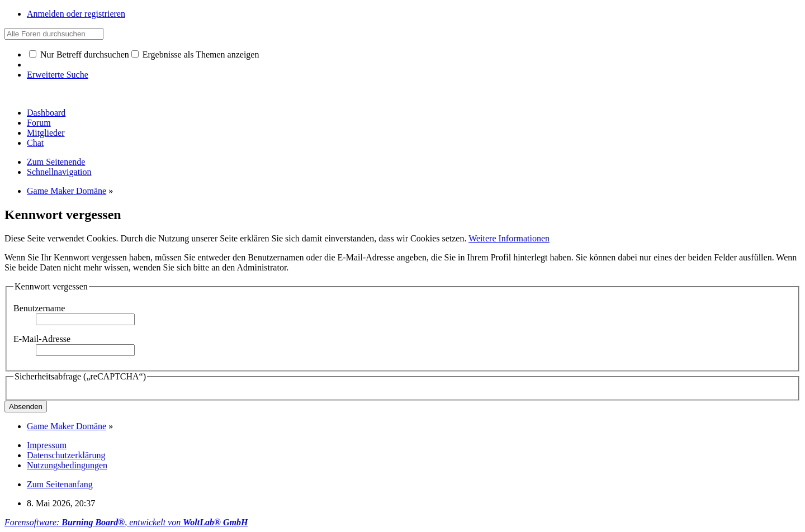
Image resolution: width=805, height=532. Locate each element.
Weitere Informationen (509, 238)
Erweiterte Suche (58, 75)
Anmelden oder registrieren (76, 14)
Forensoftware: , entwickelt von (126, 522)
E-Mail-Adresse (42, 339)
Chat (35, 143)
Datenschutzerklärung (66, 455)
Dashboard (46, 113)
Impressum (47, 445)
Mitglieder (46, 133)
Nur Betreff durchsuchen (79, 54)
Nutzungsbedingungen (67, 465)
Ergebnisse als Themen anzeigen (195, 54)
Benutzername (39, 308)
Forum (39, 123)
